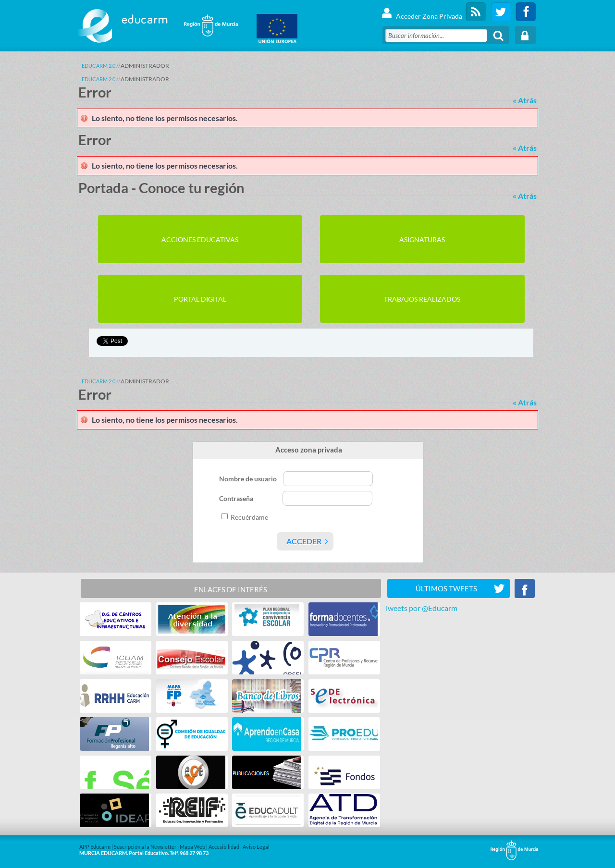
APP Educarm (95, 847)
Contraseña (237, 498)
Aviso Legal (256, 847)
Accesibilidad (224, 847)
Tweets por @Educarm (421, 608)
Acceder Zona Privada (422, 12)
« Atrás (525, 100)
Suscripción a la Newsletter (145, 847)
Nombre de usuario (249, 479)
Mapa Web (192, 847)
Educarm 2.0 (98, 66)
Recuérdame (249, 517)
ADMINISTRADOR (145, 66)
